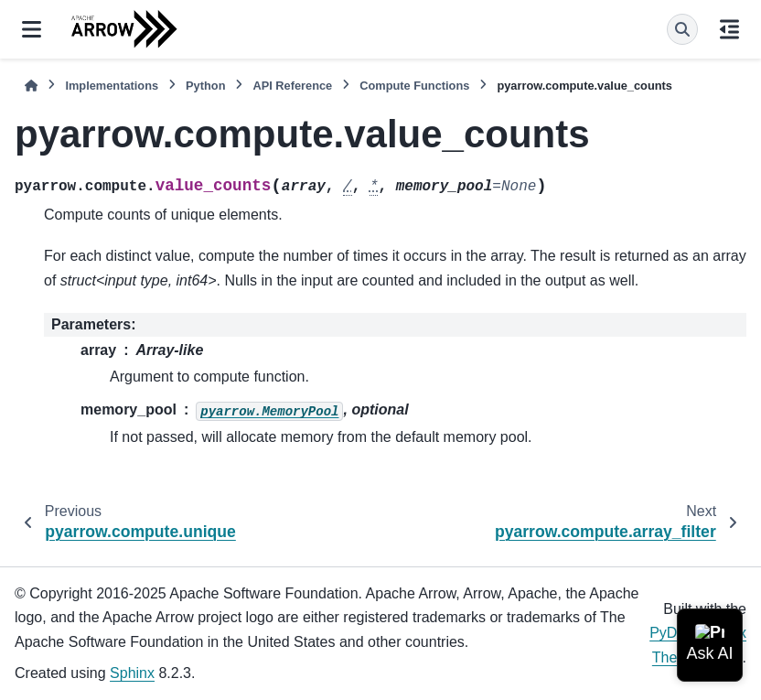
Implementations (112, 86)
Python (205, 86)
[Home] (31, 86)
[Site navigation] (32, 29)
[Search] (682, 29)
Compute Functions (414, 86)
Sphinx (132, 673)
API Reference (292, 86)
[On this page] (729, 29)
